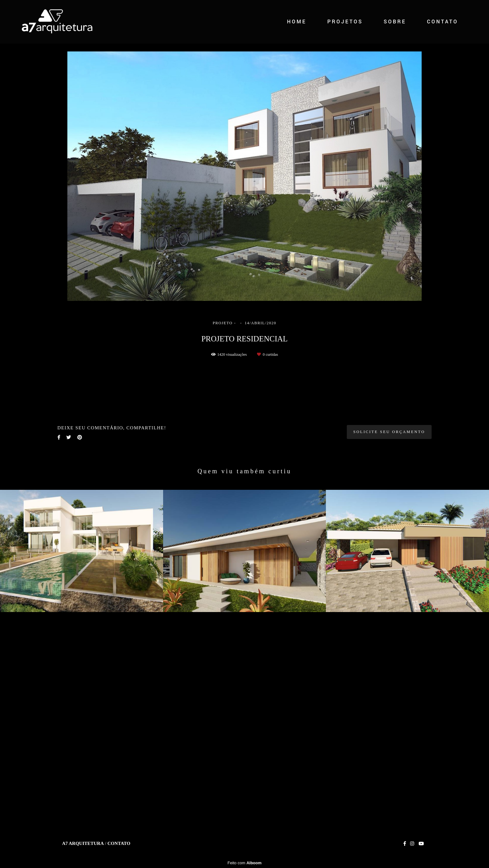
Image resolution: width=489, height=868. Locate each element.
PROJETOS (345, 22)
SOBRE (395, 22)
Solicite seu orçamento (389, 661)
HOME (297, 22)
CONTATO (443, 22)
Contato (119, 856)
